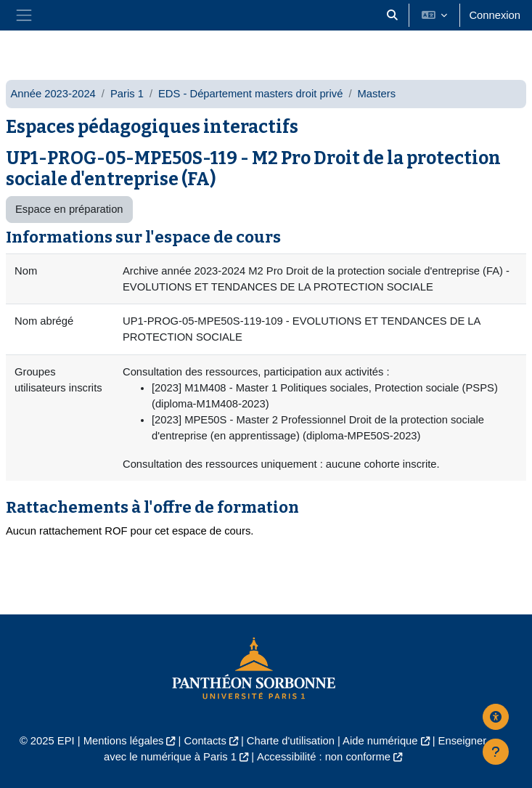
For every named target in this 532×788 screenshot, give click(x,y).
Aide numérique (380, 741)
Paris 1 (127, 94)
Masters (377, 94)
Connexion (495, 15)
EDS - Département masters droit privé (250, 94)
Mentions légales (124, 741)
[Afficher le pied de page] (496, 752)
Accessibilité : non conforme (324, 757)
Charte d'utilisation (291, 741)
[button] (392, 15)
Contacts (205, 741)
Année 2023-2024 (53, 94)
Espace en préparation (69, 209)
